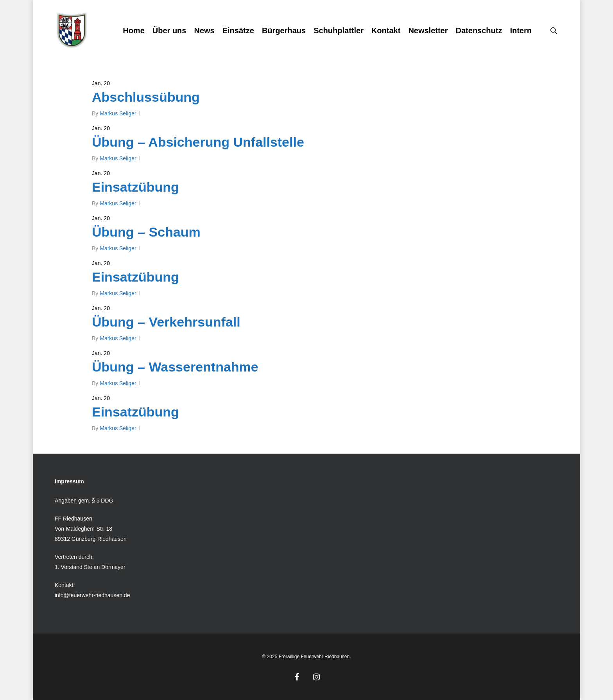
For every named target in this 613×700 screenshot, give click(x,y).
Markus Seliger (118, 113)
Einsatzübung (135, 187)
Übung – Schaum (146, 232)
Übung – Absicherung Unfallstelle (198, 142)
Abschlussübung (146, 97)
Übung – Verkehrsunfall (166, 329)
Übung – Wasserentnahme (175, 374)
